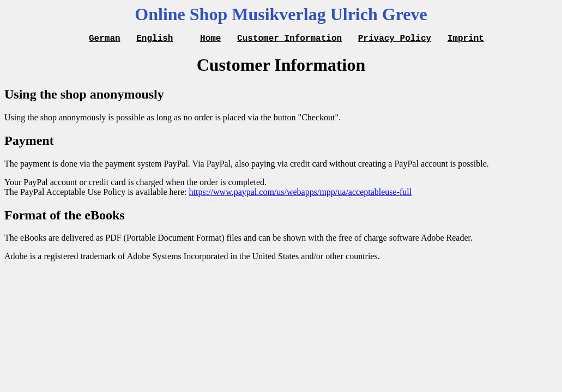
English (155, 39)
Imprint (466, 39)
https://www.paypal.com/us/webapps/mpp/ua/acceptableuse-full (301, 194)
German (105, 39)
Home (210, 39)
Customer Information (289, 39)
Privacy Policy (395, 39)
